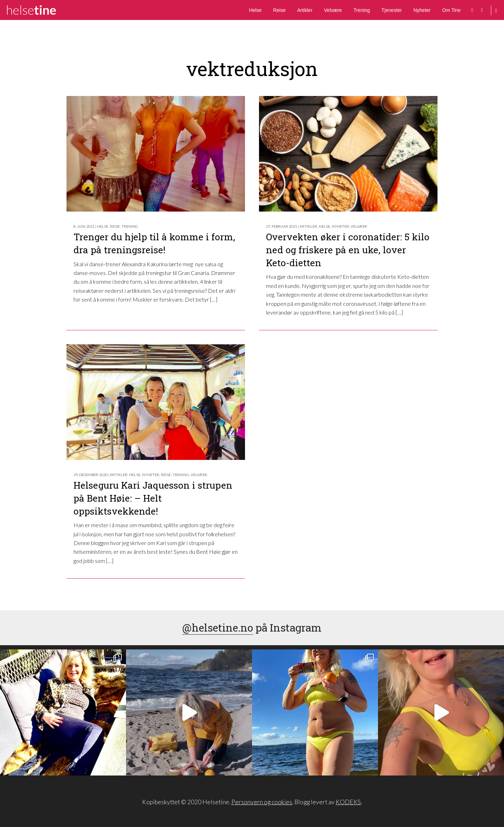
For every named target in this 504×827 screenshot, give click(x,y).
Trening (362, 10)
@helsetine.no (218, 628)
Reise (279, 10)
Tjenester (392, 10)
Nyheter (422, 10)
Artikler (305, 10)
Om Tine (451, 10)
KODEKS (348, 802)
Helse (255, 10)
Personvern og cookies (262, 802)
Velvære (333, 10)
